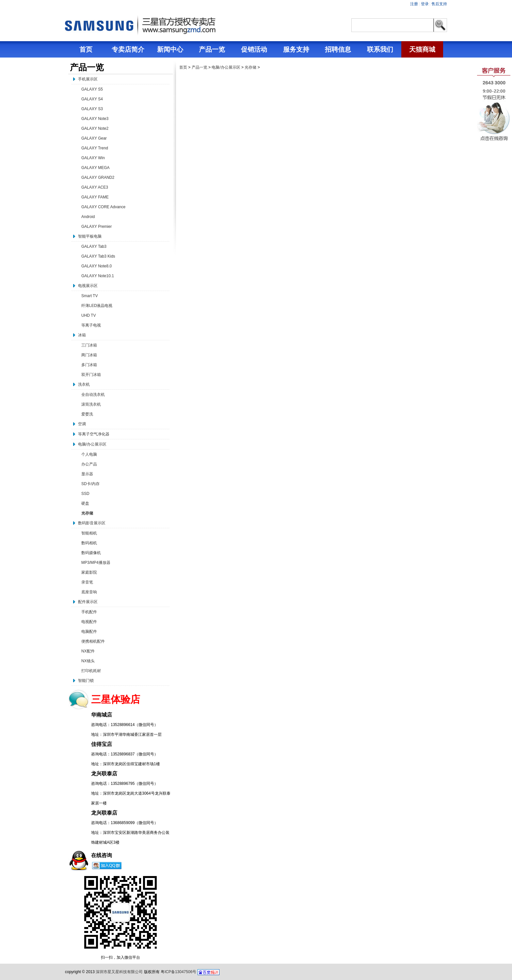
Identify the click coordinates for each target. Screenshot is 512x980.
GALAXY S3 (92, 109)
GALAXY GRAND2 (98, 177)
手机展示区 (88, 79)
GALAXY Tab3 (94, 246)
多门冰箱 (89, 365)
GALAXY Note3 (95, 119)
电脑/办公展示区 (92, 444)
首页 (183, 67)
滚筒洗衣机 (91, 404)
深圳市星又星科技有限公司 (119, 972)
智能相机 (89, 533)
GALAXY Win (93, 158)
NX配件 (88, 651)
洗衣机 (84, 384)
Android (88, 217)
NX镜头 (88, 661)
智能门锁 (86, 681)
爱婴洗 (87, 414)
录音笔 (87, 582)
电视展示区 (88, 286)
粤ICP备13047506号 (178, 972)
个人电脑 (89, 454)
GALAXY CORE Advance (103, 207)
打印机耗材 (91, 671)
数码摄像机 (91, 553)
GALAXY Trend (95, 148)
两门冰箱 (89, 355)
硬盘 (85, 503)
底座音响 (89, 592)
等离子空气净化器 (94, 434)
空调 (82, 424)
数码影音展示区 (92, 523)
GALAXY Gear (94, 138)
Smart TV (89, 296)
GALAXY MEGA (95, 168)
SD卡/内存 (90, 484)
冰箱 (82, 335)
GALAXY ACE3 (95, 187)
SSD (85, 494)
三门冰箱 (89, 345)
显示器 (87, 474)
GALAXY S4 (92, 99)
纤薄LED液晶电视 (97, 306)
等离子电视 (91, 325)
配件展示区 (88, 602)
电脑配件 (89, 632)
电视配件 (89, 622)
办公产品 (89, 464)
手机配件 (89, 612)
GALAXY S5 (92, 89)
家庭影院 (89, 572)
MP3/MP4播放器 (96, 563)
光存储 (87, 513)
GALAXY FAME (95, 197)
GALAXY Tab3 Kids (98, 256)
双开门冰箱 (91, 375)
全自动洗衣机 (93, 395)
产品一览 (200, 67)
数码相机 (89, 543)
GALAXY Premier (96, 227)
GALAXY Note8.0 (96, 266)
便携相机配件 (93, 641)
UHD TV (88, 315)
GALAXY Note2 (95, 128)
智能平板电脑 (90, 236)
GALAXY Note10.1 (98, 276)
